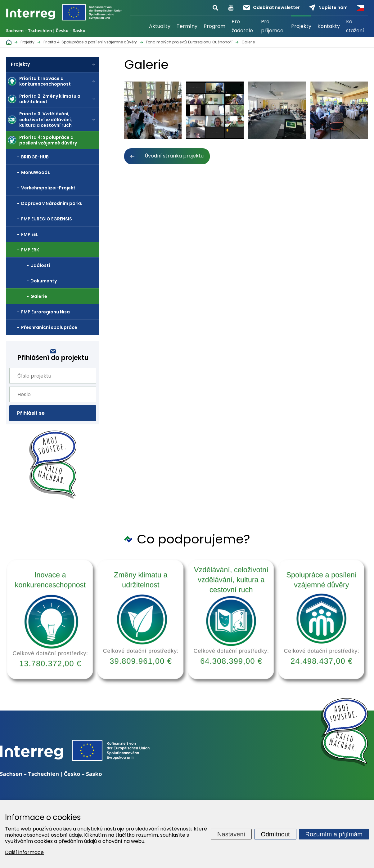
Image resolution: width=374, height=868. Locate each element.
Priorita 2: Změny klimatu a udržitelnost (50, 99)
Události (40, 265)
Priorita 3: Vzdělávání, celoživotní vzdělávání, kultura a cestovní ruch (46, 119)
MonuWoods (36, 172)
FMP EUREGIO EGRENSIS (47, 219)
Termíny (187, 26)
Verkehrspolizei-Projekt (48, 188)
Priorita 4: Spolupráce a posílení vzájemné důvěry (48, 140)
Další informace (24, 852)
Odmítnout (275, 834)
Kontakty (329, 26)
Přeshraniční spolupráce (49, 327)
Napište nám (328, 8)
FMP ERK (30, 250)
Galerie (39, 296)
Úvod (138, 26)
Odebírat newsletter (272, 7)
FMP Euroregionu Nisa (45, 312)
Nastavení (231, 834)
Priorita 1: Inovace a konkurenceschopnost (45, 81)
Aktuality (160, 26)
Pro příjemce (272, 26)
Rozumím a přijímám (334, 834)
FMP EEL (29, 234)
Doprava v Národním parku (52, 203)
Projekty (301, 26)
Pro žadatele (242, 26)
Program (214, 26)
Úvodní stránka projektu (174, 156)
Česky (360, 8)
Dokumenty (44, 281)
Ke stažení (355, 26)
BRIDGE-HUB (35, 157)
